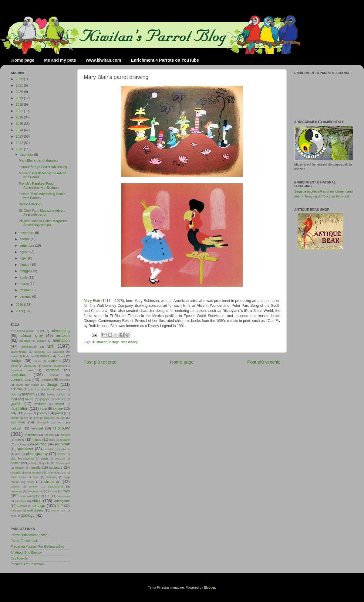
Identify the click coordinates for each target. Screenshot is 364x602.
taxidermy (16, 491)
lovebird (37, 428)
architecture (29, 347)
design (52, 384)
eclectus (17, 389)
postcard (60, 459)
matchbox (31, 435)
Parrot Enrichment (24, 541)
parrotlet (49, 449)
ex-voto (62, 389)
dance (35, 385)
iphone (58, 409)
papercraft (62, 444)
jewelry (42, 413)
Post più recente (100, 362)
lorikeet (16, 428)
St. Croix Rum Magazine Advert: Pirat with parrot (42, 212)
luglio (24, 258)
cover (19, 385)
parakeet (25, 449)
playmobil (29, 459)
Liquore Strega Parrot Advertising (43, 167)
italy (13, 413)
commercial (21, 380)
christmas (30, 366)
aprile (24, 277)
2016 (20, 117)
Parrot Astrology (30, 204)
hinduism (40, 404)
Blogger (209, 587)
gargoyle (44, 399)
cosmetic (65, 380)
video (37, 501)
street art (52, 482)
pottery (32, 463)
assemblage (19, 352)
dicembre (27, 155)
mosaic (65, 435)
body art (29, 356)
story (30, 482)
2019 (20, 98)
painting (41, 444)
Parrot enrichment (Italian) (30, 535)
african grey (32, 335)
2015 (20, 124)
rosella (36, 467)
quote (46, 463)
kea (26, 418)
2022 (20, 79)
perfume (64, 449)
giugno (25, 265)
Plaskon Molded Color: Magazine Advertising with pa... (43, 223)
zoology (28, 515)
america (25, 341)
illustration (100, 342)
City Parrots (19, 558)
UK (47, 496)
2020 (20, 92)
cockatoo (19, 375)
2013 (20, 136)
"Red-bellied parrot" (22, 331)
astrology (40, 352)
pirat (13, 458)
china (14, 366)
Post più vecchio (264, 362)
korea (36, 418)
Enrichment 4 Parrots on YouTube (165, 60)
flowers (51, 395)
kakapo (15, 418)
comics (55, 375)
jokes (59, 413)
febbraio (26, 290)
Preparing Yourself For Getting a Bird (37, 546)
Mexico (49, 435)
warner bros (59, 511)
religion (20, 468)
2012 (20, 143)
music (37, 440)
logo (60, 422)
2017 (20, 111)
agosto (25, 252)
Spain (36, 477)
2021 (20, 85)
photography (37, 454)
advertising (60, 331)
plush (44, 458)
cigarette (59, 366)
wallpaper (16, 511)
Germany (60, 399)
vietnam (22, 506)
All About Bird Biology (26, 552)
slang (63, 473)
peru (18, 454)
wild (13, 516)
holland (60, 404)
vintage (114, 342)
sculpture (56, 467)
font (63, 395)
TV (38, 496)
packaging (22, 444)
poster (15, 463)
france (29, 399)
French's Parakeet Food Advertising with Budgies (39, 185)
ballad (14, 356)
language (50, 418)
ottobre (25, 239)
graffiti (16, 404)
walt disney (129, 342)
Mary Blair (92, 301)
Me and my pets (60, 60)
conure (46, 380)
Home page (23, 60)
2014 (20, 130)
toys (66, 491)
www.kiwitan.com (103, 60)
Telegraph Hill (35, 491)
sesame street (34, 472)
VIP (60, 506)
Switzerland (55, 486)
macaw (61, 428)
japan (28, 413)
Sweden (34, 487)
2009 (20, 311)
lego (62, 418)
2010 (20, 305)
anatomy (42, 341)
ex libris (48, 389)
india (44, 409)
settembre (27, 245)
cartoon (54, 361)
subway (15, 487)
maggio (25, 271)
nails (52, 440)
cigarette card (22, 370)
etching (35, 389)
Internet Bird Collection (27, 564)
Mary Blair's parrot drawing (38, 160)
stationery (52, 477)
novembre (27, 233)
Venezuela (64, 496)
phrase (62, 454)
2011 (20, 149)
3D (42, 331)
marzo (25, 284)
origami (65, 440)
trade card (25, 496)
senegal (15, 473)
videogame (62, 501)
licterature (18, 422)
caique (37, 361)
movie (20, 440)
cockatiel (52, 370)
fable (13, 395)
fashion (28, 394)
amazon (63, 335)
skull (51, 472)
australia (58, 352)
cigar (45, 366)
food (14, 399)
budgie (17, 361)
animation (61, 340)
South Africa (18, 477)
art (50, 346)
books (45, 356)
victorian (20, 501)
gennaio (26, 296)
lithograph (43, 422)
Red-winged (63, 463)
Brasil (61, 356)
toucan (53, 491)
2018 (20, 104)
